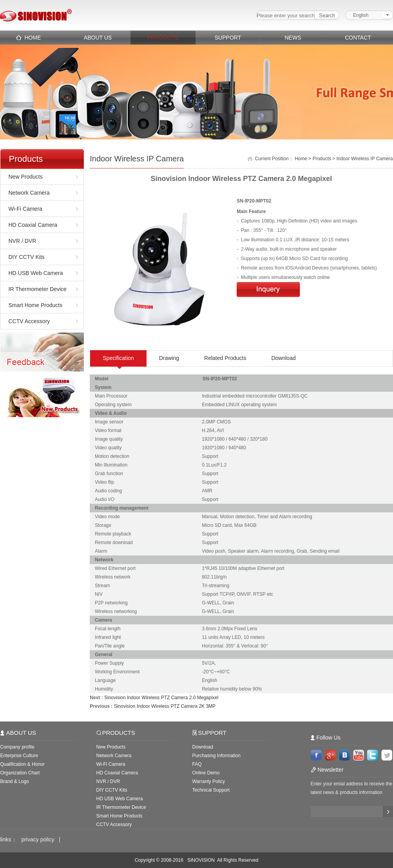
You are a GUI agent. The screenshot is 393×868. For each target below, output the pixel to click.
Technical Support (211, 790)
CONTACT (358, 38)
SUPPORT (228, 38)
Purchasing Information (216, 756)
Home (301, 159)
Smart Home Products (36, 305)
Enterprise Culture (19, 756)
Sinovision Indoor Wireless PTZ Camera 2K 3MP (165, 706)
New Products (26, 177)
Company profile (17, 747)
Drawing (169, 358)
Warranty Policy (209, 781)
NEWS (293, 38)
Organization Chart (20, 773)
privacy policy (38, 839)
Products (322, 159)
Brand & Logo (15, 781)
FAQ (197, 764)
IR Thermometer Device (38, 289)
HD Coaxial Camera (33, 225)
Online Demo (206, 773)
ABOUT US (98, 38)
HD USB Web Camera (36, 273)
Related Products (225, 358)
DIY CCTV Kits (27, 257)
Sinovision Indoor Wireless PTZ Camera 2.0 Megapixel (161, 698)
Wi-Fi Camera (25, 209)
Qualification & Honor (23, 764)
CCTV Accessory (29, 321)
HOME (33, 38)
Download (283, 358)
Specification (118, 358)
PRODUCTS (163, 38)
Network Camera (29, 193)
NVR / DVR (23, 241)
